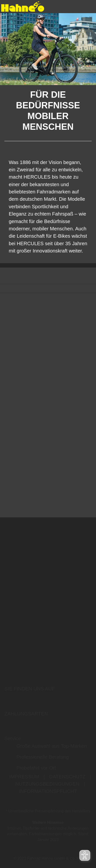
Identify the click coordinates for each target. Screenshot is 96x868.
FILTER (13, 276)
